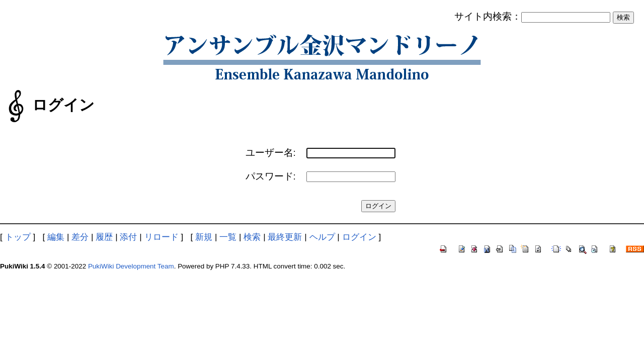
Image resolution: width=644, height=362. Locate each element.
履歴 (104, 237)
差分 (80, 237)
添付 (128, 237)
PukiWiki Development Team (131, 266)
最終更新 (285, 237)
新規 (204, 237)
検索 (252, 237)
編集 (56, 237)
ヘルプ (322, 237)
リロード (162, 237)
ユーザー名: (271, 153)
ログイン (359, 237)
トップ (18, 237)
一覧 (228, 237)
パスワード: (271, 176)
